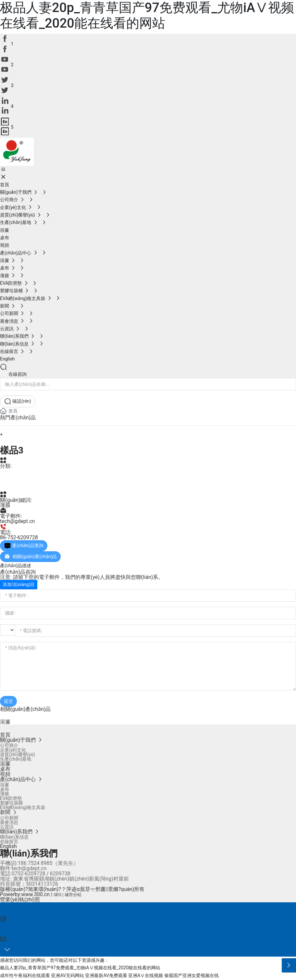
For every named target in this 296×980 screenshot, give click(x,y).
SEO (57, 895)
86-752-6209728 (19, 537)
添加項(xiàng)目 (19, 584)
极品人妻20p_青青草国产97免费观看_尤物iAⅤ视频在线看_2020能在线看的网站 (147, 15)
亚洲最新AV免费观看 (106, 976)
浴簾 (5, 722)
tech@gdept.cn (17, 521)
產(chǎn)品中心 (27, 475)
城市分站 (73, 895)
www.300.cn (35, 894)
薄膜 (8, 486)
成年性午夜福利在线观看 (25, 976)
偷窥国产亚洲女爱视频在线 (191, 976)
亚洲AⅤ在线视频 (146, 976)
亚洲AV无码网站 (67, 976)
